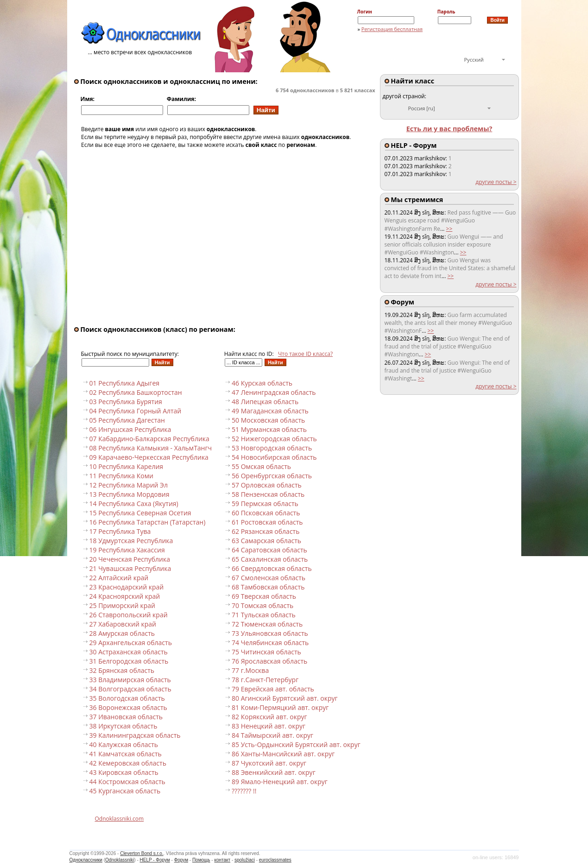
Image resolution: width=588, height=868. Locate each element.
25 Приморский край (122, 605)
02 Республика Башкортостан (136, 392)
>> (449, 229)
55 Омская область (261, 466)
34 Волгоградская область (130, 689)
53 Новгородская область (272, 448)
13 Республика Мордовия (130, 494)
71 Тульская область (264, 615)
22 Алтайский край (119, 578)
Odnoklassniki (120, 860)
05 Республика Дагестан (127, 420)
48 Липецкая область (265, 402)
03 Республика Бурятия (126, 402)
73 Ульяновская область (270, 633)
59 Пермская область (265, 504)
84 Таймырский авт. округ (272, 735)
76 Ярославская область (269, 661)
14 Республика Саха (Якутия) (134, 504)
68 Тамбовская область (268, 587)
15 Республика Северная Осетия (140, 513)
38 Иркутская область (123, 726)
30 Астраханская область (129, 652)
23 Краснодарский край (127, 587)
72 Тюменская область (267, 624)
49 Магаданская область (270, 411)
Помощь (201, 860)
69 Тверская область (264, 596)
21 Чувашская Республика (130, 568)
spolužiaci (245, 860)
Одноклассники (86, 860)
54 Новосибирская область (274, 457)
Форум (181, 860)
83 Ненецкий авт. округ (269, 726)
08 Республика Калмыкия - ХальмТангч (151, 448)
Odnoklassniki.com (120, 819)
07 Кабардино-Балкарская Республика (149, 439)
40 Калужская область (124, 744)
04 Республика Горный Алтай (136, 411)
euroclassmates (275, 860)
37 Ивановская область (126, 717)
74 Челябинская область (270, 643)
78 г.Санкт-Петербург (265, 680)
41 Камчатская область (126, 754)
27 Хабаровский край (123, 624)
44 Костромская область (127, 782)
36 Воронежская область (128, 707)
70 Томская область (262, 605)
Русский (474, 60)
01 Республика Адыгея (125, 383)
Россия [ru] (422, 108)
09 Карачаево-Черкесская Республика (149, 457)
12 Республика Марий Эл (129, 485)
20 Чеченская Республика (130, 559)
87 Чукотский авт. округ (269, 763)
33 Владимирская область (130, 680)
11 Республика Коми (121, 476)
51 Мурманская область (269, 429)
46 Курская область (262, 383)
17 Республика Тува (120, 531)
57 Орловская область (267, 485)
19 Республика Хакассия (127, 550)
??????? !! (244, 791)
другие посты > (496, 182)
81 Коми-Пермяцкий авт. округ (280, 707)
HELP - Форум (155, 860)
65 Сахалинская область (270, 559)
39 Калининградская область (135, 735)
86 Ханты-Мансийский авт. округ (283, 754)
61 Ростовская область (267, 522)
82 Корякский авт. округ (269, 717)
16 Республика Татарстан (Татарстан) (148, 522)
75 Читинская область (266, 652)
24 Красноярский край (125, 596)
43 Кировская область (124, 772)
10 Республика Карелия (126, 466)
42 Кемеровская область (128, 763)
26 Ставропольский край (129, 615)
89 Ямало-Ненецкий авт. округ (280, 782)
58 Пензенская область (268, 494)
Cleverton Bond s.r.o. (142, 853)
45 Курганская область (125, 791)
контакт (222, 860)
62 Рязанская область (266, 531)
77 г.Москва (250, 670)
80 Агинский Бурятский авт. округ (285, 698)
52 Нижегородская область (274, 439)
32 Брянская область (122, 670)
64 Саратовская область (269, 550)
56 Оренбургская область (272, 476)
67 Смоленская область (269, 578)
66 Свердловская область (272, 568)
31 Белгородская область (129, 661)
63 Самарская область (266, 541)
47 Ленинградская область (274, 392)
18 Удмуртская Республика (131, 541)
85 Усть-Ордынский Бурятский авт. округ (296, 744)
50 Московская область (268, 420)
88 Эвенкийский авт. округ (274, 772)
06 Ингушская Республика (130, 429)
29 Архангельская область (131, 643)
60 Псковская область (266, 513)
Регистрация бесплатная (392, 29)
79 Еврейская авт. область (273, 689)
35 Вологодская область (127, 698)
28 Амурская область (122, 633)
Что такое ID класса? (305, 354)
